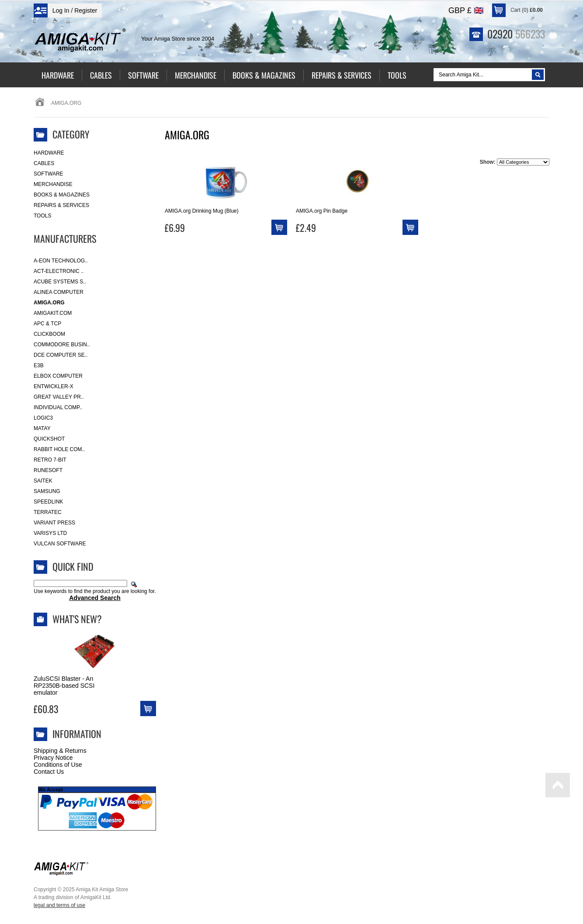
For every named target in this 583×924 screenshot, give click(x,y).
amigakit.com (53, 313)
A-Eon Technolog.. (61, 261)
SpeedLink (48, 502)
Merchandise (53, 184)
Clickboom (49, 334)
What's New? (77, 619)
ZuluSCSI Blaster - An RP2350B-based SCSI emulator (64, 686)
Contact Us (49, 772)
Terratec (48, 512)
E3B (39, 365)
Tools (42, 216)
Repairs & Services (61, 205)
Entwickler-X (54, 386)
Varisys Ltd (50, 533)
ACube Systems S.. (60, 282)
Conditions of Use (58, 765)
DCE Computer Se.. (61, 355)
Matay (42, 428)
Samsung (47, 491)
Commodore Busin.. (62, 345)
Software (49, 174)
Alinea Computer (59, 292)
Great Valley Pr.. (59, 397)
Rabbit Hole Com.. (59, 449)
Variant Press (54, 523)
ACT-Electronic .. (59, 271)
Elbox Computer (58, 376)
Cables (44, 163)
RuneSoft (48, 470)
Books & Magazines (62, 195)
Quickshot (49, 439)
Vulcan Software (60, 544)
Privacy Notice (53, 758)
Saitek (43, 481)
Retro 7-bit (50, 460)
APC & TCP (47, 324)
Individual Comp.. (58, 407)
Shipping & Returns (60, 751)
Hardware (49, 153)
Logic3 (43, 418)
